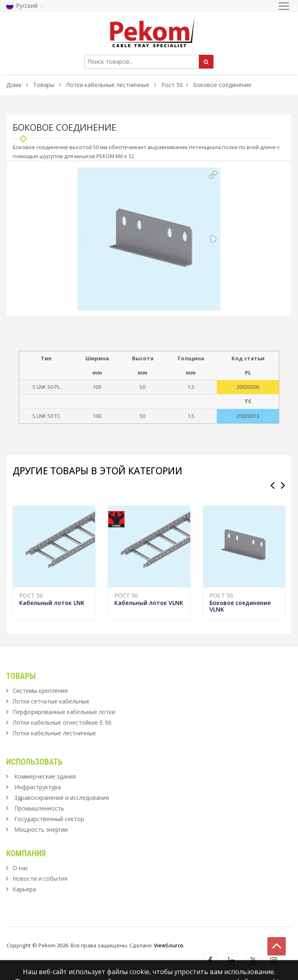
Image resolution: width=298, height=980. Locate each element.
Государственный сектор (49, 819)
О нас (20, 868)
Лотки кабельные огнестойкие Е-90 (62, 722)
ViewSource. (169, 945)
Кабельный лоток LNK (52, 603)
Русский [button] (25, 6)
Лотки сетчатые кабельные (51, 701)
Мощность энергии (41, 829)
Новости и (40, 878)
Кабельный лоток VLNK (149, 603)
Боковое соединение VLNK (240, 606)
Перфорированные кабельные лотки (64, 712)
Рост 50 (172, 85)
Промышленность (39, 808)
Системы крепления (40, 691)
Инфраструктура (38, 787)
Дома (14, 85)
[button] (213, 175)
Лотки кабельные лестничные (108, 85)
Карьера (24, 889)
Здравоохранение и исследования (62, 798)
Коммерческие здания (45, 776)
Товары (44, 85)
